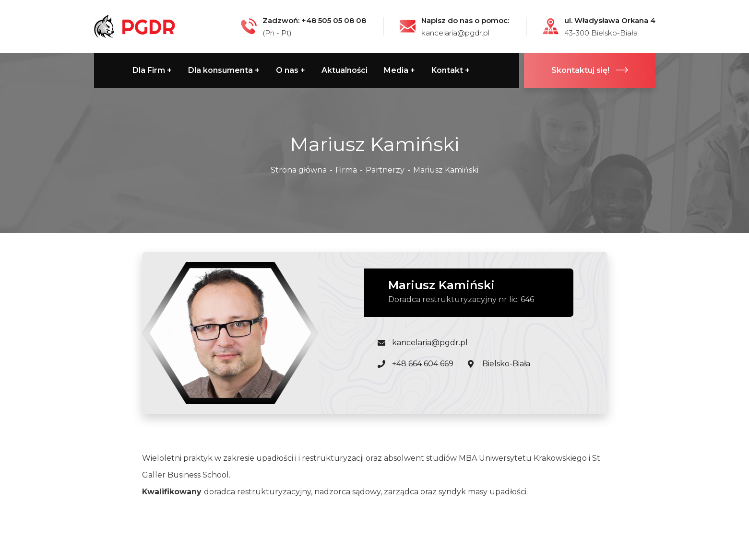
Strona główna (299, 170)
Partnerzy (385, 170)
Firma (346, 170)
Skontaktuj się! (590, 70)
